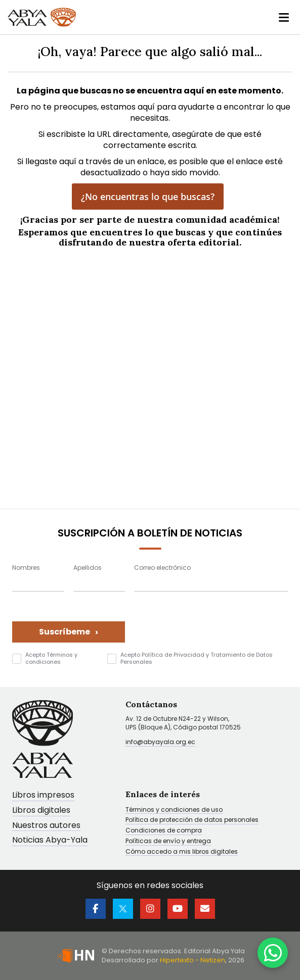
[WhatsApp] (273, 953)
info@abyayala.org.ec (160, 742)
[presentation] (211, 623)
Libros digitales (41, 811)
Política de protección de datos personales (192, 820)
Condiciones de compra (164, 830)
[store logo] (42, 17)
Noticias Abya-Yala (50, 840)
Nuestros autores (46, 826)
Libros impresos (43, 795)
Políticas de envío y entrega (168, 841)
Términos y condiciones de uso (174, 810)
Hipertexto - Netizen (192, 960)
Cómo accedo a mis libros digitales (182, 852)
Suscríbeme (69, 632)
